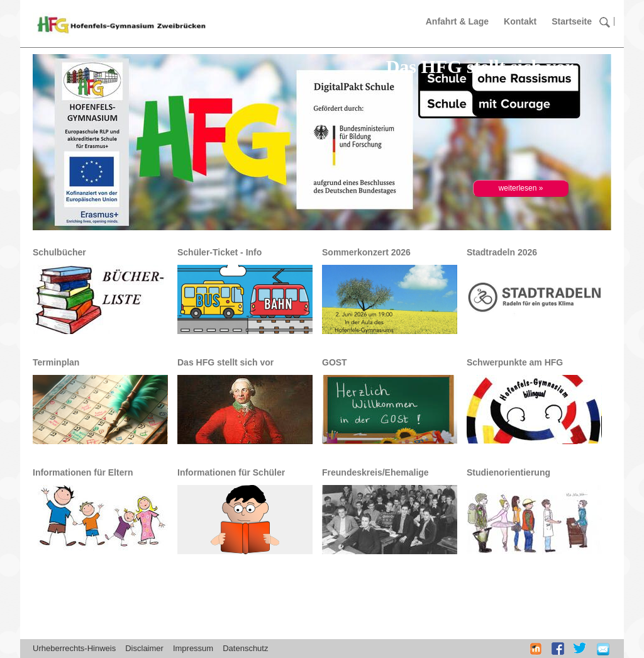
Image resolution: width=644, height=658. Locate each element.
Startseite (572, 21)
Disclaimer (144, 648)
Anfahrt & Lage (457, 21)
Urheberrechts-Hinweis (74, 648)
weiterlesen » (521, 188)
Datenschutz (245, 648)
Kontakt (520, 21)
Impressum (193, 648)
